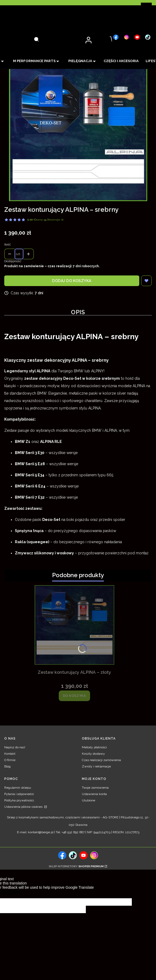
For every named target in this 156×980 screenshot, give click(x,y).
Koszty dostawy (93, 754)
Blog (7, 766)
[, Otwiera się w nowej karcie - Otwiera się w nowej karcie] (116, 37)
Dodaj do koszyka (72, 281)
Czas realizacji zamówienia (101, 760)
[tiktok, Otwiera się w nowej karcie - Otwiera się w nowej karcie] (73, 855)
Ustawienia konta (94, 794)
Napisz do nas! (15, 747)
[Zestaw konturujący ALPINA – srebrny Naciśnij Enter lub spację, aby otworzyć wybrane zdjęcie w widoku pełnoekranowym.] (78, 132)
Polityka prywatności (19, 800)
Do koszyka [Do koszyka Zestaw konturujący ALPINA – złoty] (75, 696)
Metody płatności (94, 747)
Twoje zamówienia (95, 788)
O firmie (10, 760)
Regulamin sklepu (18, 788)
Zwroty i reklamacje (96, 766)
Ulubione (88, 800)
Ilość (8, 244)
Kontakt (10, 754)
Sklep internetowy (76, 866)
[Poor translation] (13, 894)
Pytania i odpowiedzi (19, 794)
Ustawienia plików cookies (24, 807)
